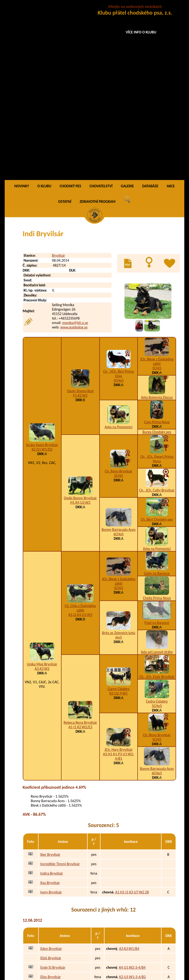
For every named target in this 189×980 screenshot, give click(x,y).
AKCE (171, 10)
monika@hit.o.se (75, 147)
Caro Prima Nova (157, 246)
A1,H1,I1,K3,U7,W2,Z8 (132, 717)
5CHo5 (157, 530)
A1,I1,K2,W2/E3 (80, 551)
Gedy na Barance (157, 398)
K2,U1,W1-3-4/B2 (133, 801)
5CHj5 (157, 193)
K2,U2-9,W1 (119, 518)
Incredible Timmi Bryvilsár (60, 688)
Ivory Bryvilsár (51, 717)
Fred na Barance (157, 447)
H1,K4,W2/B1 (129, 883)
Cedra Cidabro (157, 526)
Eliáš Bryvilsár (51, 782)
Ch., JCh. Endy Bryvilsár (157, 501)
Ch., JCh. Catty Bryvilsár (157, 315)
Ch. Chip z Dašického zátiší (80, 432)
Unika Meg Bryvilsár (42, 489)
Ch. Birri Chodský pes (157, 344)
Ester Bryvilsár (51, 811)
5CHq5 (118, 205)
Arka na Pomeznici (119, 251)
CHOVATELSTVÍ (101, 10)
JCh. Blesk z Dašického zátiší (157, 186)
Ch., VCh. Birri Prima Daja (119, 198)
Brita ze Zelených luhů (119, 457)
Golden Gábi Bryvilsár (57, 865)
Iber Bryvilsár (50, 679)
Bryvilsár (58, 80)
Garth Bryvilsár (52, 902)
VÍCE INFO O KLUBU (141, 32)
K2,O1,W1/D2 (42, 274)
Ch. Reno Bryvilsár (118, 296)
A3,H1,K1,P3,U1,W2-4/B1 (119, 581)
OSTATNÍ (65, 26)
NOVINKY (22, 10)
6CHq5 (118, 358)
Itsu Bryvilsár (50, 707)
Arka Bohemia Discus (157, 222)
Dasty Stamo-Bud (80, 215)
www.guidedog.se (74, 152)
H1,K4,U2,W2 (80, 327)
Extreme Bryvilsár (54, 820)
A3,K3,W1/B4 (129, 773)
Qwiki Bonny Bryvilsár (80, 322)
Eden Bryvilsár (51, 773)
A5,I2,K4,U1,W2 (80, 439)
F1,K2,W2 (80, 220)
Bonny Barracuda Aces (119, 354)
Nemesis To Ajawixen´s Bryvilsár (65, 947)
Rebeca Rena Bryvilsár (80, 547)
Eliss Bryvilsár (51, 801)
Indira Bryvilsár (52, 698)
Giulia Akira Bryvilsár (56, 874)
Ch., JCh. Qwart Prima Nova (157, 283)
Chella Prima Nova (157, 422)
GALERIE (127, 10)
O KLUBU (44, 10)
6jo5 (119, 462)
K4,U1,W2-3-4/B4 (132, 792)
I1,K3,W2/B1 (129, 865)
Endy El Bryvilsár (53, 792)
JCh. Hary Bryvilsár (119, 574)
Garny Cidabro (119, 513)
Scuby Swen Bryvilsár (42, 269)
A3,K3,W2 (42, 493)
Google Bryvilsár (53, 893)
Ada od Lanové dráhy (157, 476)
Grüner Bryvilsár (53, 883)
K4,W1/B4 (127, 820)
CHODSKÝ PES (70, 10)
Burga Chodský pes (157, 256)
